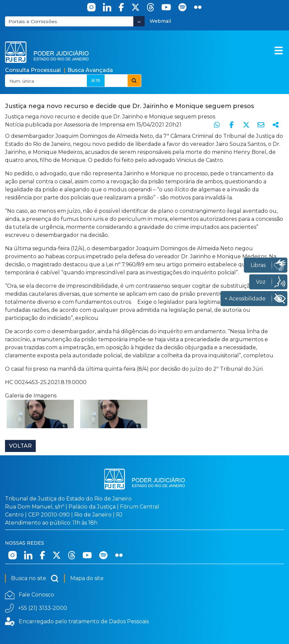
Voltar (20, 446)
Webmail (160, 21)
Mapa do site (87, 578)
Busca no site (35, 578)
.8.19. (96, 80)
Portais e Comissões (33, 21)
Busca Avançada (90, 70)
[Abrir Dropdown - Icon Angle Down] (139, 21)
